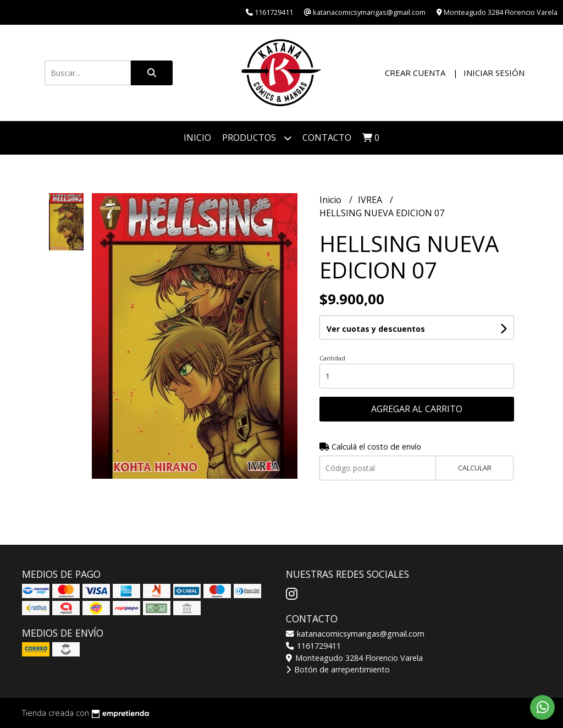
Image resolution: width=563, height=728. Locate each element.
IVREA (371, 200)
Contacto (327, 138)
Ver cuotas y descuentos (376, 329)
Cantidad (332, 358)
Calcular (475, 468)
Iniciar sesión (494, 73)
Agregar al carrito (417, 409)
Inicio (197, 138)
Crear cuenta (415, 73)
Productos (257, 138)
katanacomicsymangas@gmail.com (355, 634)
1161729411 (313, 646)
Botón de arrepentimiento (338, 669)
